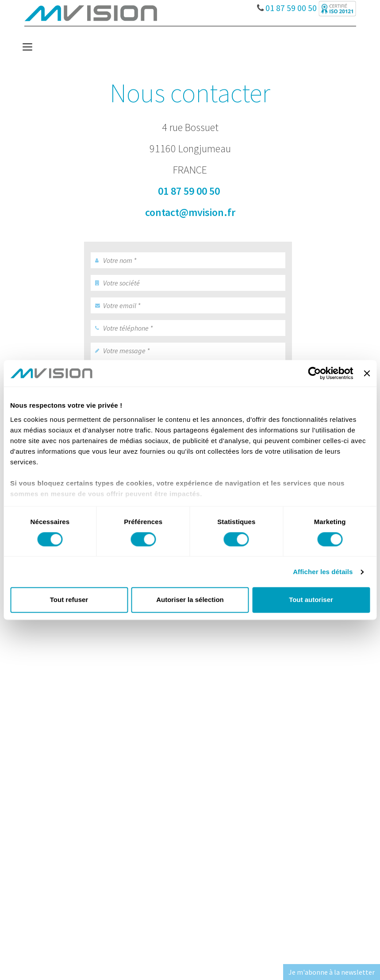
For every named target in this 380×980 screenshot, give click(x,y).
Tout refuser (69, 600)
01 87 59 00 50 (287, 6)
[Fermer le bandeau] (367, 373)
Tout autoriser (311, 600)
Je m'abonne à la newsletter (332, 972)
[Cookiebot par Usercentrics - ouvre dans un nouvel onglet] (315, 373)
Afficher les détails (323, 572)
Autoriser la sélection (190, 600)
